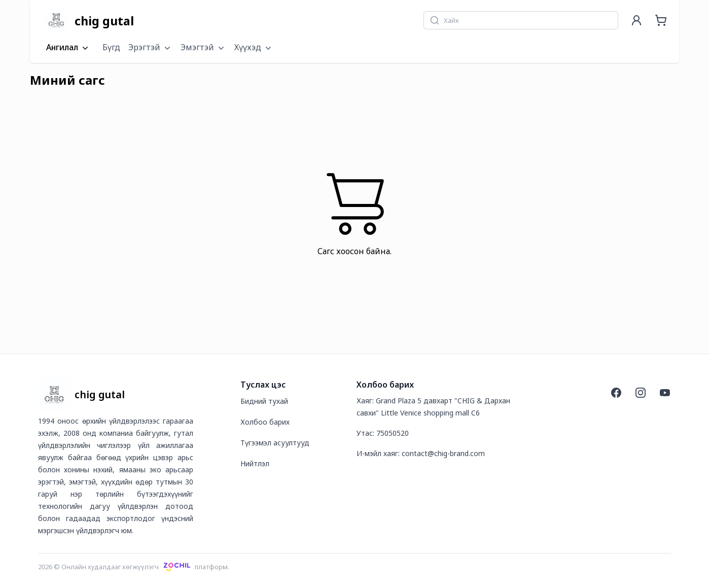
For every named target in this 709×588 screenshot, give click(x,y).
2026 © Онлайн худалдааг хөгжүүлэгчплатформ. (134, 567)
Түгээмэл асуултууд (275, 443)
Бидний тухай (264, 401)
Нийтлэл (255, 463)
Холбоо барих (265, 422)
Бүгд (111, 47)
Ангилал (68, 48)
